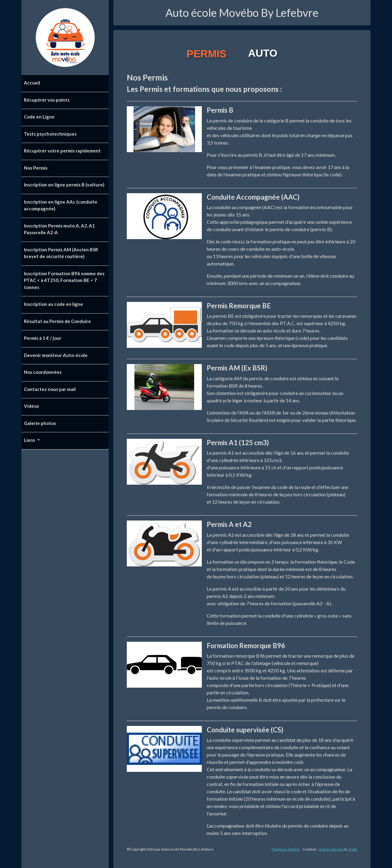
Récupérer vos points (47, 100)
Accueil (32, 83)
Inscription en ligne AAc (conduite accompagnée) (61, 205)
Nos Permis (36, 168)
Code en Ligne (39, 117)
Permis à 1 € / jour (43, 338)
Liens (30, 440)
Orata (352, 849)
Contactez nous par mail (50, 389)
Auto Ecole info (331, 849)
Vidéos (31, 406)
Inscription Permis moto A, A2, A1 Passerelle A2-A (59, 229)
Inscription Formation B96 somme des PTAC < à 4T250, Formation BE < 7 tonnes (64, 280)
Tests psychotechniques (50, 134)
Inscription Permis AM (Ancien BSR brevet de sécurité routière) (61, 253)
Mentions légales (286, 849)
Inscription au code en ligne (53, 304)
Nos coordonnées (43, 372)
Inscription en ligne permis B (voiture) (64, 185)
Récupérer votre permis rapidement (62, 151)
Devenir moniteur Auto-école (56, 355)
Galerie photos (40, 423)
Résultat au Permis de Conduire (57, 321)
